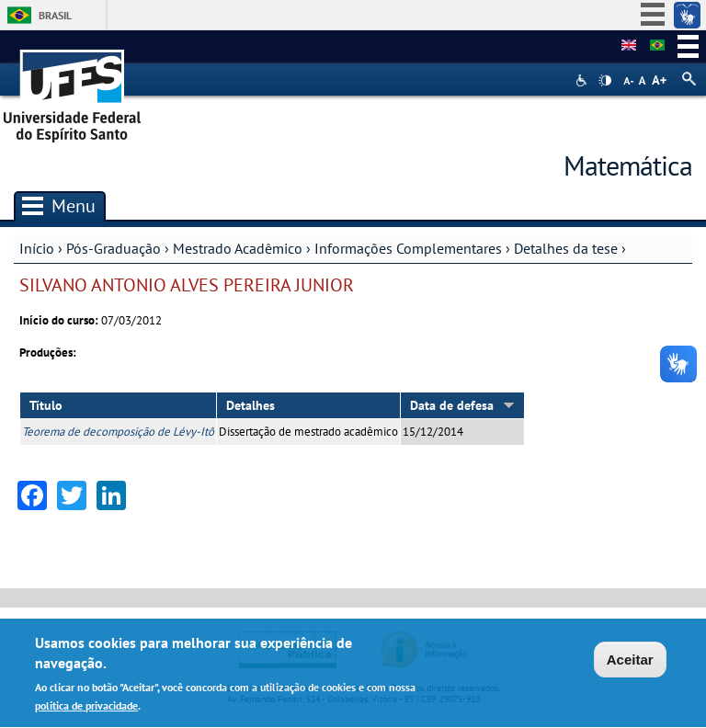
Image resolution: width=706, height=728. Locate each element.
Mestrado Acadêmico (238, 248)
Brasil (55, 15)
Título (46, 405)
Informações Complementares (408, 248)
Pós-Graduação (114, 248)
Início (37, 248)
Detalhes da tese (566, 248)
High (605, 81)
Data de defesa (462, 405)
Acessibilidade (583, 80)
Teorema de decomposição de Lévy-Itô (118, 432)
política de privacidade (86, 707)
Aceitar (630, 660)
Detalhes (251, 405)
